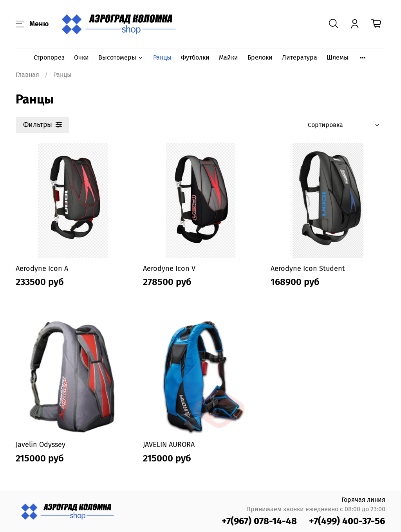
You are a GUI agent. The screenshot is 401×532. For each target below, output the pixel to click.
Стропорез (49, 57)
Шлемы (338, 57)
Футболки (195, 57)
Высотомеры (121, 57)
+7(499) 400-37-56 (347, 521)
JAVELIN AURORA (169, 445)
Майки (228, 57)
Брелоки (260, 57)
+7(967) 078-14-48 (259, 521)
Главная (27, 75)
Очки (81, 57)
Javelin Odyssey (41, 445)
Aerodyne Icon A (42, 269)
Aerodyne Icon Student (308, 269)
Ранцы (162, 57)
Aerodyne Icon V (169, 269)
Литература (300, 57)
